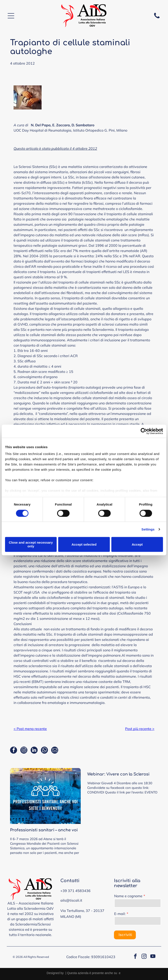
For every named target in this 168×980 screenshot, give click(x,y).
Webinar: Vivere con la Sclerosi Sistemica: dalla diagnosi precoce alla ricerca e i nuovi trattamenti (122, 775)
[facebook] (14, 751)
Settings (148, 529)
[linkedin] (34, 751)
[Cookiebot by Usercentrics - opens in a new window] (144, 431)
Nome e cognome (128, 896)
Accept (137, 544)
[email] (55, 751)
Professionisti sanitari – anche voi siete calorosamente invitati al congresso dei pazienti (44, 830)
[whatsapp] (44, 751)
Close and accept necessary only (31, 545)
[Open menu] (11, 16)
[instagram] (24, 751)
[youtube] (153, 957)
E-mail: (120, 914)
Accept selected (84, 544)
